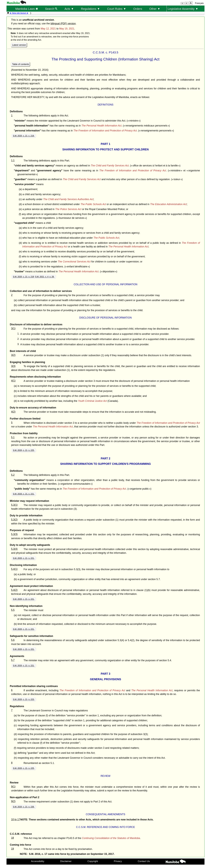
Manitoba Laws (27, 9)
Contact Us (144, 861)
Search (51, 9)
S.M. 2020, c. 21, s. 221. (24, 494)
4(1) (13, 381)
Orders (138, 9)
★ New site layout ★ (19, 13)
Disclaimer (66, 861)
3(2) (13, 355)
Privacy (118, 861)
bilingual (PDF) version (63, 24)
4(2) (13, 412)
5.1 (13, 437)
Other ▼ (155, 9)
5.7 (13, 660)
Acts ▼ (69, 9)
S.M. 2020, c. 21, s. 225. (24, 450)
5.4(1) (14, 569)
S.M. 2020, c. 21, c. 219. (24, 136)
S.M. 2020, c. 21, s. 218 (23, 277)
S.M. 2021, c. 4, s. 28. (45, 277)
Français (199, 3)
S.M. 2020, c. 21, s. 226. (24, 807)
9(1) (13, 787)
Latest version (19, 45)
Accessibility (38, 861)
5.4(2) (14, 590)
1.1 (13, 160)
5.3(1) (14, 505)
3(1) (13, 328)
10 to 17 (16, 819)
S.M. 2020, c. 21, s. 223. (24, 699)
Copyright (93, 861)
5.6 (13, 640)
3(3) (13, 366)
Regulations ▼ (91, 9)
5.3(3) (14, 534)
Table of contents (21, 64)
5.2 (13, 475)
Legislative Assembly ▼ (183, 9)
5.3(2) (14, 520)
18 (12, 838)
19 (12, 849)
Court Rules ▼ (117, 9)
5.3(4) (14, 549)
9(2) (13, 801)
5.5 (13, 610)
